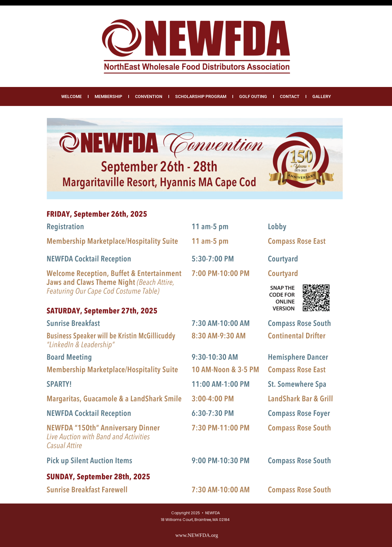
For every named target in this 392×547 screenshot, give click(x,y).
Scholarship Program (201, 96)
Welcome (72, 96)
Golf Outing (253, 96)
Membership (108, 96)
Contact (290, 96)
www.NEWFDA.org (197, 535)
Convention (149, 96)
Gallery (322, 96)
